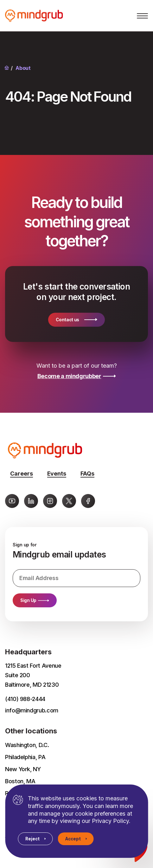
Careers (22, 474)
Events (57, 474)
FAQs (87, 474)
